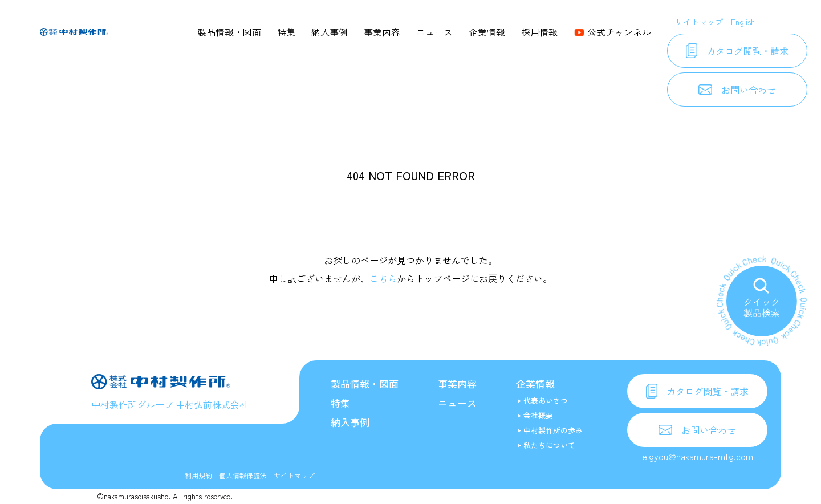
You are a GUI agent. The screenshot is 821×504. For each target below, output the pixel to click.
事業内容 (382, 32)
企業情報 (487, 32)
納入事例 (330, 32)
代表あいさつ (546, 401)
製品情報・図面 (229, 32)
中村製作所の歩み (553, 430)
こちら (383, 278)
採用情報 (539, 32)
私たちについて (549, 445)
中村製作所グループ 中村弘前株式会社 (170, 404)
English (743, 22)
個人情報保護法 (243, 475)
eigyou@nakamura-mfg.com (698, 456)
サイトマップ (699, 22)
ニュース (434, 32)
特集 (286, 32)
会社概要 (538, 415)
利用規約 (198, 475)
